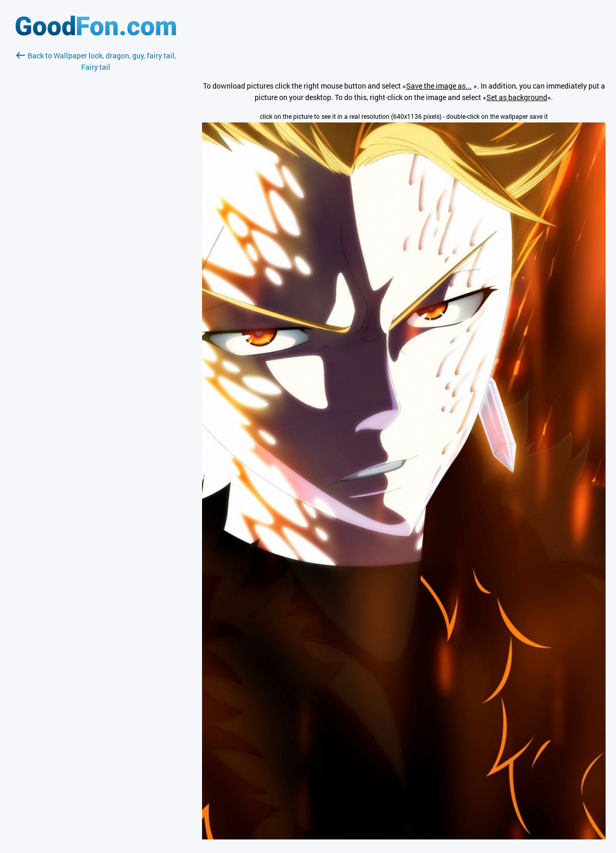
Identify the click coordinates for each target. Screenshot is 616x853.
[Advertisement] (96, 196)
